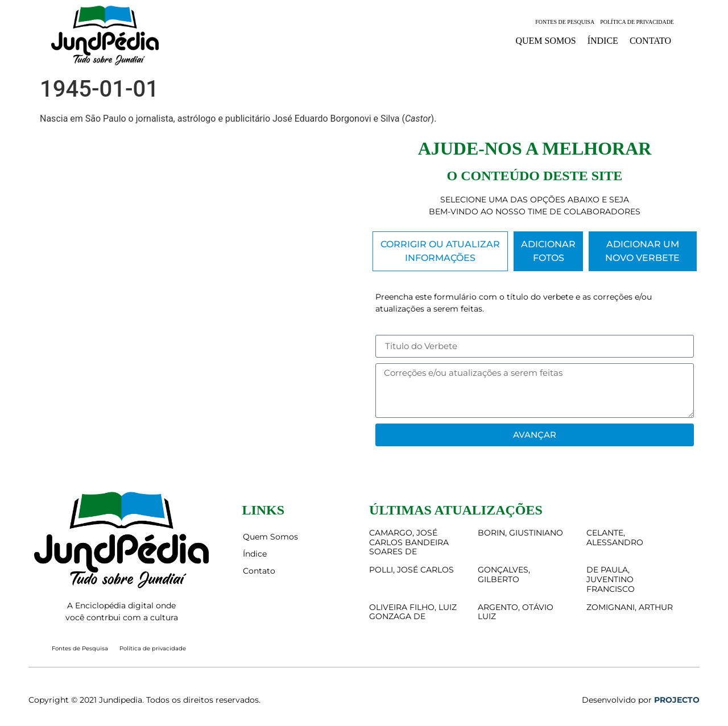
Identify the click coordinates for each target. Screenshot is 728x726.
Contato (650, 41)
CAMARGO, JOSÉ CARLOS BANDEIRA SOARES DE (409, 542)
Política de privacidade (637, 22)
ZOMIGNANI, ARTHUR (630, 607)
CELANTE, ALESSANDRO (615, 538)
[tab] (440, 251)
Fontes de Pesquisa (565, 22)
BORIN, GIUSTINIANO (520, 533)
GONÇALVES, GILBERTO (504, 574)
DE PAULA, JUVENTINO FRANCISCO (611, 579)
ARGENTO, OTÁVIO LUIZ (516, 612)
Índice (603, 41)
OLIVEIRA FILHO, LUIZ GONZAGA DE (413, 612)
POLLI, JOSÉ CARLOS (411, 570)
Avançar (535, 435)
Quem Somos (545, 41)
